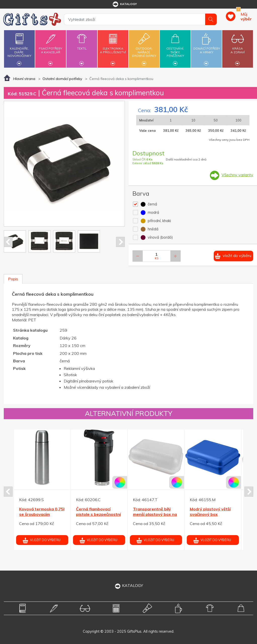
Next (120, 242)
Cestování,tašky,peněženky (175, 48)
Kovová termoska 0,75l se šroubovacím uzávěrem (42, 514)
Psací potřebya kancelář (51, 47)
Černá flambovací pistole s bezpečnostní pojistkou (98, 514)
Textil (82, 46)
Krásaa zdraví (238, 47)
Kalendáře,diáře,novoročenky (19, 48)
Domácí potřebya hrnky (207, 47)
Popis (13, 279)
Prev (8, 242)
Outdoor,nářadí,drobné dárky (144, 48)
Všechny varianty (237, 175)
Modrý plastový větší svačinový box (210, 512)
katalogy (124, 4)
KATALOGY (129, 585)
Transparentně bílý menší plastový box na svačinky (155, 514)
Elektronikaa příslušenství (113, 47)
